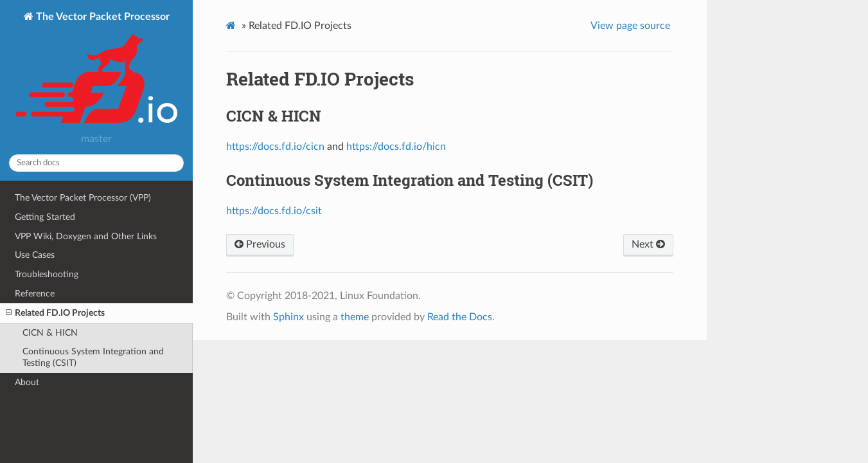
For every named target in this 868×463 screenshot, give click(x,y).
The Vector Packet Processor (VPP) (83, 198)
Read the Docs (460, 317)
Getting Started (45, 217)
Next (648, 244)
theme (355, 317)
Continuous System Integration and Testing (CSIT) (93, 357)
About (27, 382)
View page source (630, 26)
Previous (260, 244)
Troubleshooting (47, 274)
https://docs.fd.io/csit (274, 211)
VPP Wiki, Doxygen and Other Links (86, 236)
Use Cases (35, 255)
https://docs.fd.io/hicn (396, 147)
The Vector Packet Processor (96, 69)
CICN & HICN (50, 333)
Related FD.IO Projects (55, 313)
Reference (35, 294)
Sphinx (288, 317)
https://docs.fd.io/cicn (275, 147)
